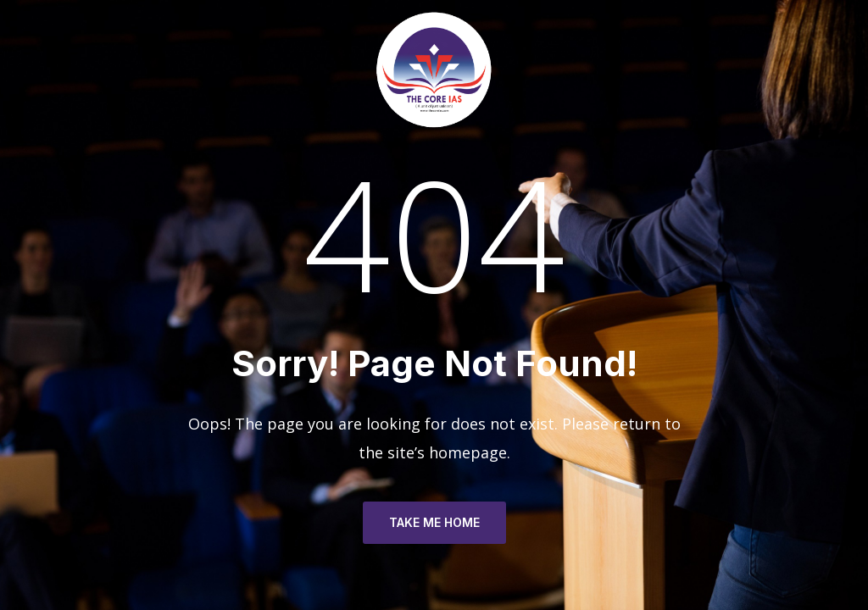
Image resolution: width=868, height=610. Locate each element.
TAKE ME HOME (434, 522)
